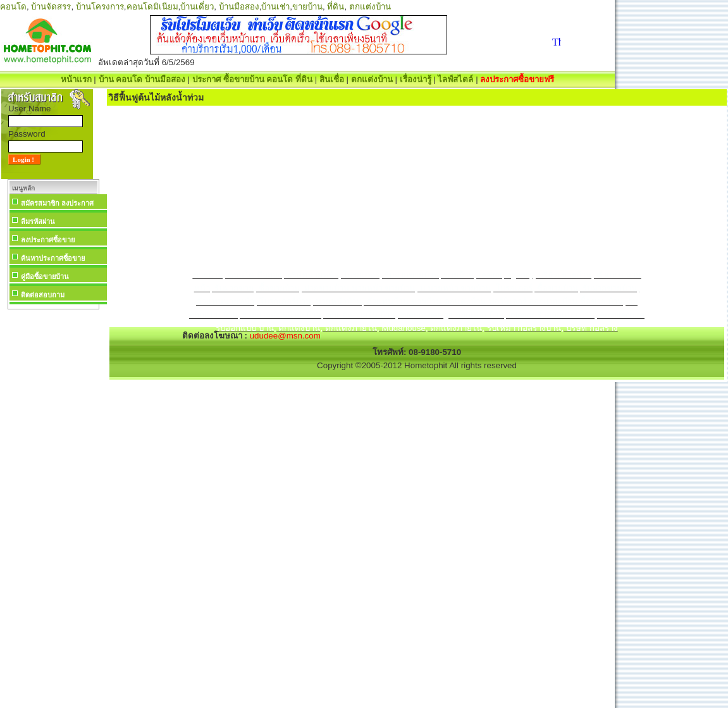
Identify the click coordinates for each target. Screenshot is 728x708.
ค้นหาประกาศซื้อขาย (53, 258)
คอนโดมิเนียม (152, 7)
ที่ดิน (336, 7)
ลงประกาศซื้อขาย (48, 240)
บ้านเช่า (275, 7)
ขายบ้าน (307, 7)
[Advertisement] (53, 502)
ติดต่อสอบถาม (43, 295)
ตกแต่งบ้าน (370, 7)
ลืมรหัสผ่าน (38, 221)
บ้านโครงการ (100, 7)
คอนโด (13, 7)
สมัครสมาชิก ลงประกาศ (57, 203)
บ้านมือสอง (239, 7)
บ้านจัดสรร (51, 7)
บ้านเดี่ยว (197, 7)
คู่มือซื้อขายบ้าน (45, 276)
